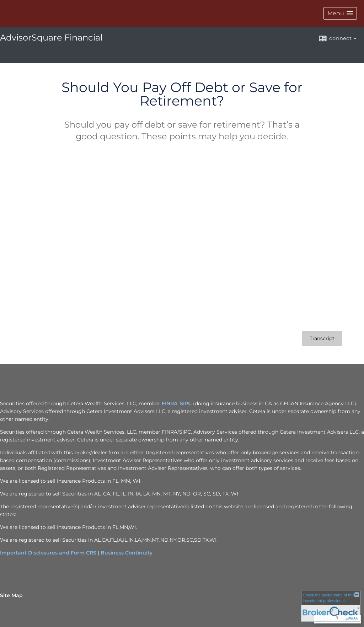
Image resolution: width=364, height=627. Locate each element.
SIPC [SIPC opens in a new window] (186, 403)
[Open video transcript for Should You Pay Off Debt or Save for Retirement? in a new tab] (322, 339)
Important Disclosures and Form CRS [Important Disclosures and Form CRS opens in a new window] (48, 553)
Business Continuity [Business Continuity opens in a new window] (127, 553)
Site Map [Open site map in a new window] (11, 595)
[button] (340, 13)
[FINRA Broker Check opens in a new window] (331, 606)
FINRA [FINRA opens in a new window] (170, 403)
